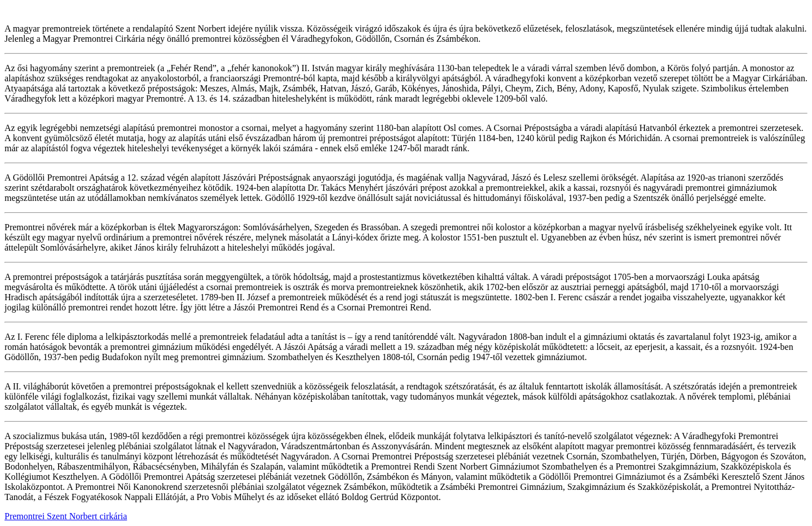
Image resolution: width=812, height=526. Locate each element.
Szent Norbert (73, 516)
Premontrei (26, 516)
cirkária (113, 516)
